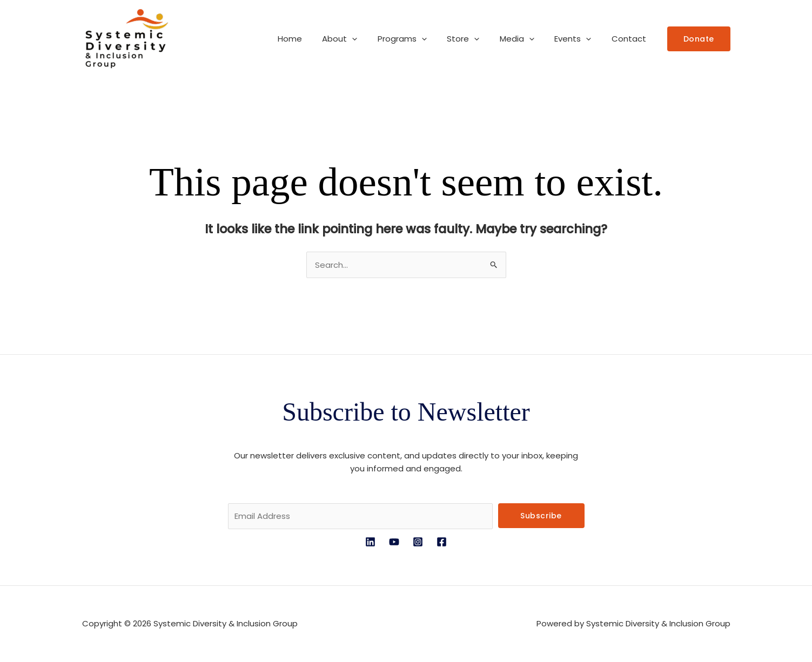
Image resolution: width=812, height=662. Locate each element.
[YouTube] (394, 542)
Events (579, 39)
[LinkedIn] (370, 542)
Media (527, 39)
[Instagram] (418, 542)
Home (316, 39)
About (362, 39)
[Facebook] (442, 542)
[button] (375, 39)
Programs (421, 39)
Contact (631, 39)
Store (478, 39)
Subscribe (541, 516)
